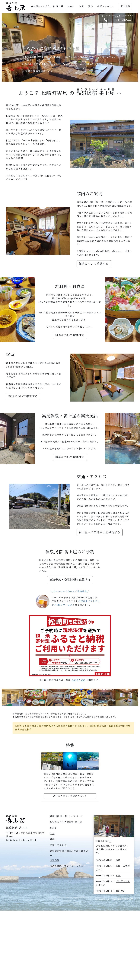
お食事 (71, 7)
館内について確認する (94, 264)
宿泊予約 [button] (125, 6)
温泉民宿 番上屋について (39, 71)
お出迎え (121, 948)
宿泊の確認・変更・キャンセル (67, 905)
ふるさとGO (78, 680)
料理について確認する (70, 335)
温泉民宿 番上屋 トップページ (66, 856)
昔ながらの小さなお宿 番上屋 (47, 7)
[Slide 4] (75, 78)
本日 (118, 933)
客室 (81, 7)
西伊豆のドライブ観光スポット (70, 836)
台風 (118, 917)
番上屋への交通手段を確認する (100, 532)
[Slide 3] (70, 78)
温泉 (91, 7)
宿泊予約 (55, 900)
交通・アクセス (106, 7)
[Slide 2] (65, 78)
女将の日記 (102, 898)
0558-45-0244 (28, 880)
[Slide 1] (60, 78)
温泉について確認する (70, 457)
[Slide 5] (80, 78)
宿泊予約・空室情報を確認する (70, 580)
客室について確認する (23, 396)
